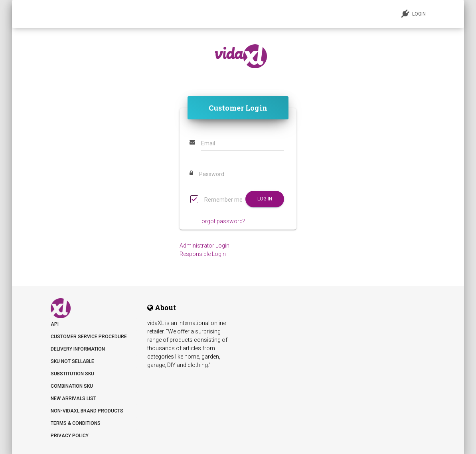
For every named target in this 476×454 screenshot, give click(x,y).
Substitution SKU (72, 374)
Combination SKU (72, 386)
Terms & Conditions (76, 423)
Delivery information (78, 349)
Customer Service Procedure (89, 337)
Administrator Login (204, 246)
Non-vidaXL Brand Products (87, 411)
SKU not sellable (72, 361)
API (55, 324)
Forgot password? (222, 221)
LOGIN (414, 14)
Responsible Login (203, 254)
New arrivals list (73, 398)
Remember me (216, 200)
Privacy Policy (70, 436)
